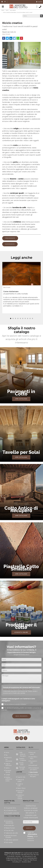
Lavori (19, 772)
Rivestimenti (33, 765)
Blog (31, 747)
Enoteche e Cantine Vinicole (21, 797)
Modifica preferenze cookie (9, 779)
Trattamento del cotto (12, 833)
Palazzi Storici (21, 788)
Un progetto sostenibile (12, 813)
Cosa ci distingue (12, 816)
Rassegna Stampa (8, 771)
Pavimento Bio (10, 825)
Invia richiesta (22, 716)
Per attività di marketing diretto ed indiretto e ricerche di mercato (21, 709)
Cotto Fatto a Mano (34, 758)
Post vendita (9, 842)
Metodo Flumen (10, 828)
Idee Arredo (6, 34)
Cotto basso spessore (12, 840)
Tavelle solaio (21, 764)
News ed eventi (33, 753)
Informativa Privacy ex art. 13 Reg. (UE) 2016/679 (18, 689)
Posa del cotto (9, 830)
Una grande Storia (11, 808)
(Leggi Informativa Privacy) (14, 860)
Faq (6, 755)
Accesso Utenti (26, 862)
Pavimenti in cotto (22, 768)
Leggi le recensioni (8, 764)
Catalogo (21, 747)
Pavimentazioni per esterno (34, 769)
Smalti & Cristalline (23, 759)
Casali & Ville (21, 777)
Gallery (8, 768)
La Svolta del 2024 (11, 810)
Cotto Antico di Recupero (23, 754)
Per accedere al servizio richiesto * (14, 704)
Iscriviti (29, 828)
